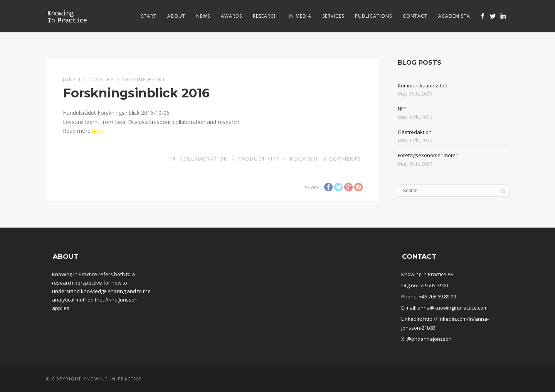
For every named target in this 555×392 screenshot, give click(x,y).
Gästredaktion (415, 132)
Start (149, 16)
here (98, 131)
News (203, 16)
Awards (231, 16)
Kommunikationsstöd (423, 85)
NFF (402, 109)
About (176, 16)
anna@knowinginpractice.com (452, 308)
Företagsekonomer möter (428, 155)
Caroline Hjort (142, 80)
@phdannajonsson (429, 339)
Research (265, 16)
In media (300, 16)
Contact (415, 16)
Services (333, 16)
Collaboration (204, 159)
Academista (454, 16)
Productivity (259, 159)
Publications (373, 16)
